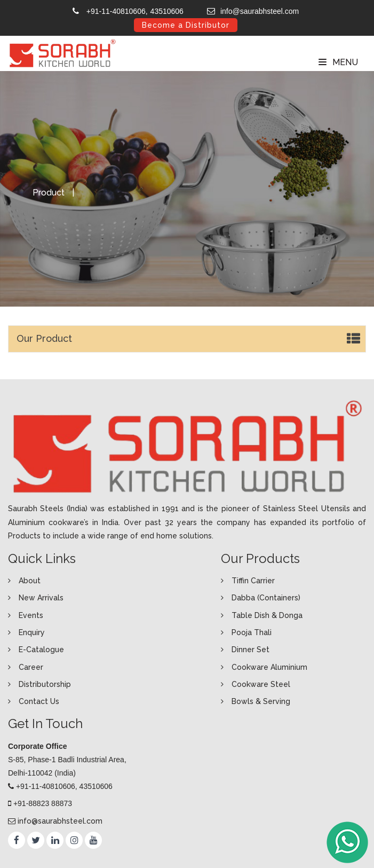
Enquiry (32, 632)
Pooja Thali (252, 632)
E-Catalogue (41, 650)
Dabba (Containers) (266, 598)
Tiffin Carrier (253, 581)
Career (31, 667)
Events (31, 615)
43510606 (167, 11)
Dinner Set (250, 650)
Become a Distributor (186, 25)
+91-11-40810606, (117, 11)
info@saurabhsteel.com (260, 11)
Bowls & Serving (261, 701)
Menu (338, 62)
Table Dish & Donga (267, 615)
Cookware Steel (261, 684)
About (30, 581)
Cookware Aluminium (269, 667)
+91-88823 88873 (43, 803)
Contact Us (39, 701)
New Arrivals (41, 598)
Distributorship (45, 684)
